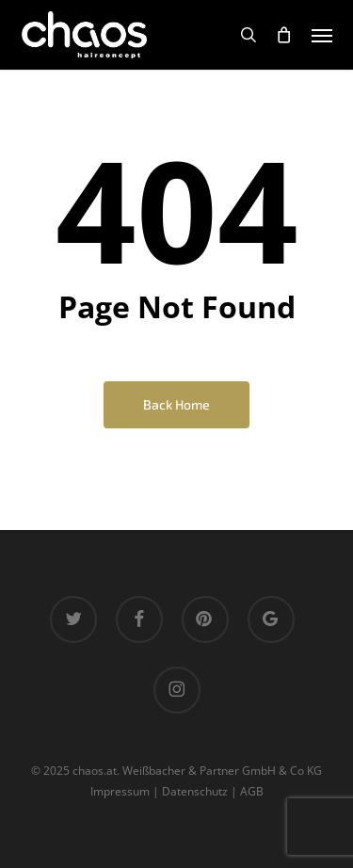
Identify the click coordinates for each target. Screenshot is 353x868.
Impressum (120, 791)
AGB (252, 791)
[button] (322, 35)
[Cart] (284, 35)
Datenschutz (195, 791)
